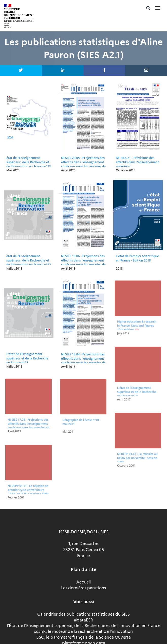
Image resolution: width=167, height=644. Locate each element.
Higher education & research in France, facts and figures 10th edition (137, 324)
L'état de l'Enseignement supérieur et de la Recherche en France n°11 (27, 358)
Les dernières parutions (83, 588)
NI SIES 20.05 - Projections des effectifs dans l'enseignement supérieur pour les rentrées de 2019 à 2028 (83, 164)
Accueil (83, 582)
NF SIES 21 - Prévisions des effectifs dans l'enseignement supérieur (137, 162)
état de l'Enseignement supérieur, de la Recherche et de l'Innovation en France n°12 (29, 260)
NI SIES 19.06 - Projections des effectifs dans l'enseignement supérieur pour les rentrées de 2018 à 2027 (83, 263)
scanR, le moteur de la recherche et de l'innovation (83, 631)
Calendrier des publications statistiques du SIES (83, 614)
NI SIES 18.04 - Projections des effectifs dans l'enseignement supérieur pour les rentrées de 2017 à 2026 (83, 361)
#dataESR (83, 620)
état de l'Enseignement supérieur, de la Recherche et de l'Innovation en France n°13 (29, 162)
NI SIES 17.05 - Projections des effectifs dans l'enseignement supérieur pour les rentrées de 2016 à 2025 (28, 424)
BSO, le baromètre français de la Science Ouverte (83, 637)
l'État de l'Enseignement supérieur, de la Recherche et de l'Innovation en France (84, 626)
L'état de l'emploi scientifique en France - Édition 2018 (137, 258)
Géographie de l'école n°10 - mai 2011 (81, 420)
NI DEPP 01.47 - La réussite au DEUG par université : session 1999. (137, 456)
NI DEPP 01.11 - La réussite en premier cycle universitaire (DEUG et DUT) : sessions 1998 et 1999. (28, 490)
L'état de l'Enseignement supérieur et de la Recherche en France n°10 (137, 390)
